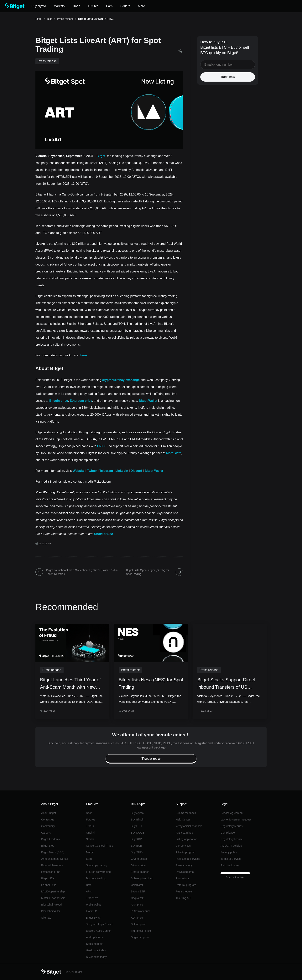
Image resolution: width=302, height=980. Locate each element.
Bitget (39, 19)
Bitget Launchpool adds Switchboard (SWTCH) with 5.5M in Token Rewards (76, 572)
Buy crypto (137, 813)
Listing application (186, 839)
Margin (90, 852)
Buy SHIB (137, 852)
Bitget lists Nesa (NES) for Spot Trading (151, 683)
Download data (185, 872)
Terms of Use (103, 534)
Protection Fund (51, 872)
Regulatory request (232, 826)
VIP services (183, 846)
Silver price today (96, 957)
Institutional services (188, 859)
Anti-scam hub (184, 833)
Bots (89, 885)
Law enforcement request (236, 820)
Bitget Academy (51, 839)
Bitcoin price (59, 401)
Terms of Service (231, 859)
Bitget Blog (48, 846)
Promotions (182, 878)
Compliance (228, 833)
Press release (65, 19)
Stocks (90, 839)
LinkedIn (122, 471)
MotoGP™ (174, 453)
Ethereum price (81, 401)
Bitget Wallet (148, 401)
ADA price (137, 918)
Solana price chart (142, 878)
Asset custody (184, 865)
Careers (46, 833)
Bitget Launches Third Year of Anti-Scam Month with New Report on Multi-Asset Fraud (70, 684)
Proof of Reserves (52, 865)
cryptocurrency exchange (121, 380)
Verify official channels (189, 826)
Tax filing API (183, 898)
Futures (91, 820)
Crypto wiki (138, 898)
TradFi (90, 826)
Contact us (48, 820)
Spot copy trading (97, 865)
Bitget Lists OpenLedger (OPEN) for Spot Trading (155, 572)
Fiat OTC (92, 911)
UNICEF (103, 446)
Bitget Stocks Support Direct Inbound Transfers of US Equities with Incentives (226, 684)
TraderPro (92, 898)
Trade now (228, 77)
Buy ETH (136, 826)
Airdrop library (94, 937)
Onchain (91, 833)
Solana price (138, 924)
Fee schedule (184, 891)
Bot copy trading (96, 878)
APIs (89, 891)
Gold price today (96, 950)
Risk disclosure (230, 865)
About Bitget (49, 813)
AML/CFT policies (231, 846)
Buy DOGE (138, 833)
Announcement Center (55, 859)
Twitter (92, 471)
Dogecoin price (140, 937)
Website (79, 471)
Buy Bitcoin (138, 820)
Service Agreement (232, 813)
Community (48, 826)
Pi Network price (141, 911)
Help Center (183, 820)
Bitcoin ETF (138, 891)
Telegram (106, 471)
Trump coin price (141, 931)
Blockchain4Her (51, 911)
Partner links (49, 885)
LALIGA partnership (53, 891)
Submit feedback (186, 813)
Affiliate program (185, 852)
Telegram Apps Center (99, 924)
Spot (89, 813)
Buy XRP (136, 839)
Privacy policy (229, 852)
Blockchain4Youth (52, 905)
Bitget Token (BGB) (53, 852)
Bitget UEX (48, 878)
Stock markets (95, 944)
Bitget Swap (93, 918)
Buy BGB (137, 846)
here (84, 355)
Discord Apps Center (98, 931)
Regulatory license (232, 839)
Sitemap (46, 918)
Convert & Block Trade (100, 846)
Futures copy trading (98, 872)
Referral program (186, 885)
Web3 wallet (93, 905)
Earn (89, 859)
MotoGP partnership (53, 898)
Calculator (137, 885)
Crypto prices (139, 859)
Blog (50, 19)
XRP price (137, 905)
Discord (136, 471)
